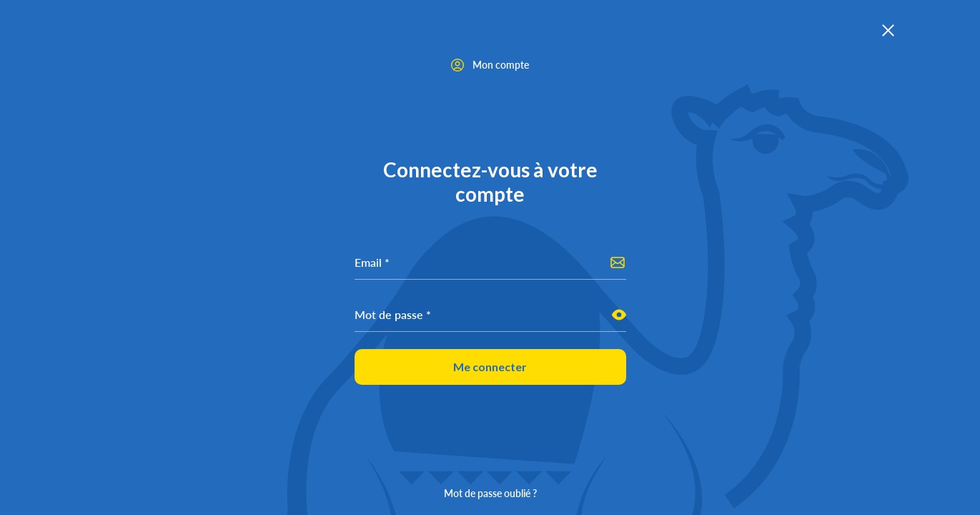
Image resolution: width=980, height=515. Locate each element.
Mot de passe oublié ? (490, 493)
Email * (372, 262)
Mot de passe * (393, 314)
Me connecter (490, 367)
